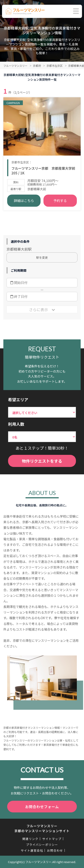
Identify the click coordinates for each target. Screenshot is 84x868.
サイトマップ (52, 839)
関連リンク (30, 839)
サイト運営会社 (32, 850)
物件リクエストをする (42, 461)
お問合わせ (55, 850)
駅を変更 (42, 257)
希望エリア (18, 399)
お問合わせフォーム (42, 807)
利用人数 (16, 424)
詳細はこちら (24, 201)
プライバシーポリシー (42, 845)
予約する (60, 201)
